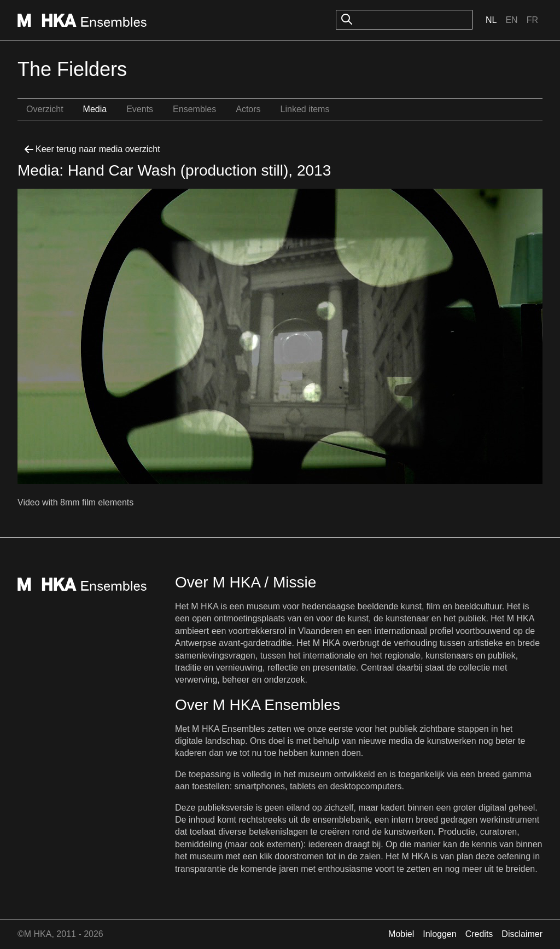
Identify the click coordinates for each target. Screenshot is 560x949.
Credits (479, 934)
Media (95, 109)
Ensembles (194, 109)
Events (140, 109)
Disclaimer (522, 934)
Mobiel (401, 934)
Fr (532, 20)
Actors (248, 109)
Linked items (305, 109)
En (511, 20)
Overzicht (45, 109)
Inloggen (439, 934)
